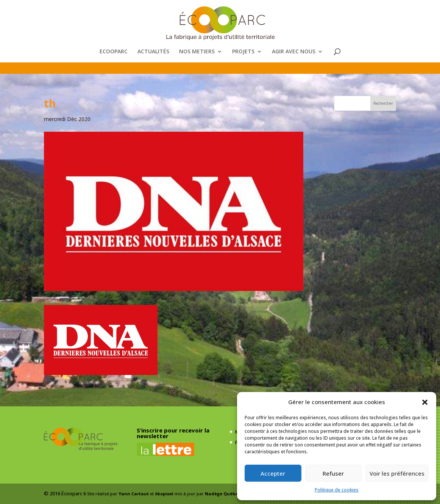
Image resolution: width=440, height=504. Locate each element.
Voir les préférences (397, 473)
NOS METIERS (197, 52)
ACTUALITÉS (153, 52)
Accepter (273, 473)
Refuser (333, 473)
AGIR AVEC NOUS (294, 52)
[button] (425, 402)
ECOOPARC (114, 52)
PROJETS (243, 52)
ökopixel (164, 494)
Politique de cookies (337, 490)
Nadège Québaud (225, 494)
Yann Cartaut (134, 494)
